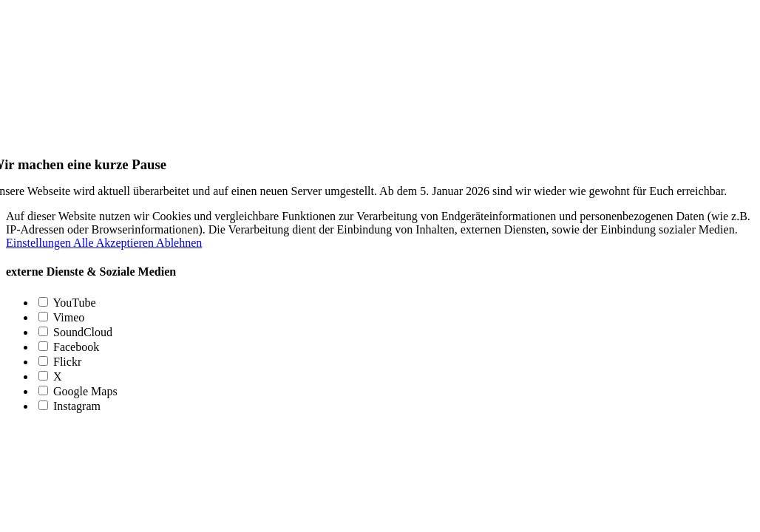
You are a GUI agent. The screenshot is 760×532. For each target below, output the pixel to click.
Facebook (69, 347)
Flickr (60, 362)
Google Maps (78, 391)
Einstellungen (40, 243)
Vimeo (61, 317)
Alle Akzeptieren (115, 243)
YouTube (67, 303)
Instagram (69, 406)
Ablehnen (179, 243)
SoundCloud (75, 332)
